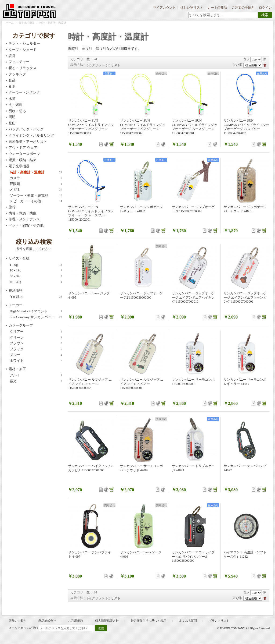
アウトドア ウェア (23, 148)
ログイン (265, 8)
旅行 (12, 207)
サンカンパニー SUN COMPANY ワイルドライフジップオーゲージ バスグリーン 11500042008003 (91, 127)
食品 (12, 80)
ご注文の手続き (243, 8)
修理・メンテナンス (24, 219)
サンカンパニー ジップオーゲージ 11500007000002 (193, 209)
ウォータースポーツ (24, 154)
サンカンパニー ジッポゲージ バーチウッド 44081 (245, 209)
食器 (12, 86)
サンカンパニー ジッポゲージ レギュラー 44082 (141, 209)
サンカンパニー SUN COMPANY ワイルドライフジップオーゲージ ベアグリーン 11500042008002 (143, 127)
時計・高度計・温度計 (36, 172)
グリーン (36, 338)
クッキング (17, 74)
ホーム (10, 23)
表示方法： (78, 65)
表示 (246, 59)
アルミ (36, 375)
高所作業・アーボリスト (28, 142)
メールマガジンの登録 (23, 628)
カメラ (36, 178)
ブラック (36, 349)
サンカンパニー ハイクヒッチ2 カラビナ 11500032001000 (90, 468)
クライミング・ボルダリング (31, 135)
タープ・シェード (23, 50)
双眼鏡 (36, 184)
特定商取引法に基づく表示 (149, 621)
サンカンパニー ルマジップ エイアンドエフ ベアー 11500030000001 (142, 384)
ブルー (36, 355)
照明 (12, 117)
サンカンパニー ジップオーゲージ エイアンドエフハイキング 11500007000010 (193, 297)
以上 (36, 297)
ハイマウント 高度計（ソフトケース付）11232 (245, 554)
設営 (12, 56)
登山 (12, 123)
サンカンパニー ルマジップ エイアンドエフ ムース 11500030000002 (90, 384)
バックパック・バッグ (26, 129)
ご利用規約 (76, 621)
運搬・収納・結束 (23, 160)
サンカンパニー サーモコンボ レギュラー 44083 (245, 382)
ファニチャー (19, 62)
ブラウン (36, 343)
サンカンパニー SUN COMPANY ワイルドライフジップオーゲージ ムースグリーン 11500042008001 (195, 127)
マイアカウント (164, 8)
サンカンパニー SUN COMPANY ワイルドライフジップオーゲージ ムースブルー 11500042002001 (91, 213)
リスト (116, 65)
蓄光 (36, 381)
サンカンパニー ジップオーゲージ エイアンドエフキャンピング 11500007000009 (245, 297)
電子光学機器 (27, 23)
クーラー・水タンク (24, 92)
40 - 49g (36, 282)
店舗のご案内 (17, 621)
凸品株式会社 (47, 621)
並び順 (238, 65)
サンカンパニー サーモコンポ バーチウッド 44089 (141, 468)
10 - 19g (36, 270)
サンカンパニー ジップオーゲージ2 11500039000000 (141, 295)
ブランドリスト (219, 621)
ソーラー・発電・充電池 (36, 196)
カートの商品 (217, 8)
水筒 (12, 99)
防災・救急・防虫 (23, 213)
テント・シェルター (24, 43)
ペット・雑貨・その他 (26, 225)
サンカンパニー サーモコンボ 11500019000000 (193, 382)
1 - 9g (36, 265)
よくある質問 (188, 621)
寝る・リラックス (23, 68)
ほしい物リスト (192, 8)
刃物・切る (17, 111)
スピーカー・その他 (36, 201)
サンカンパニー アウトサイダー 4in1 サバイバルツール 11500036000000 (193, 556)
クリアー (36, 332)
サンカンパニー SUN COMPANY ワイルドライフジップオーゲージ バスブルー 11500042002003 (246, 127)
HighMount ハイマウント (36, 311)
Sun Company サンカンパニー (36, 317)
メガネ (36, 190)
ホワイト (36, 361)
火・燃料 (16, 105)
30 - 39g (36, 276)
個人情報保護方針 (107, 621)
